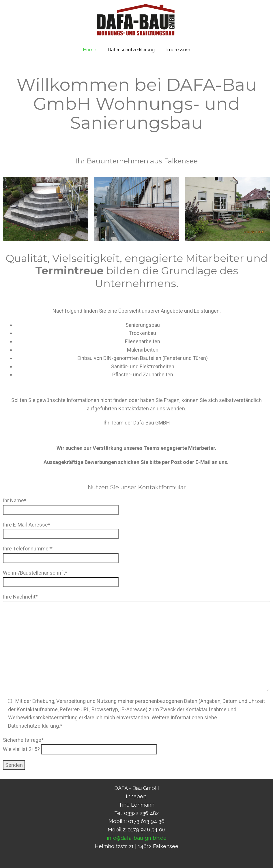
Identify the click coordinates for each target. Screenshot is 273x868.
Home (89, 50)
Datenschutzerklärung (131, 50)
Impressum (178, 50)
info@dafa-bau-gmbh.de (137, 838)
